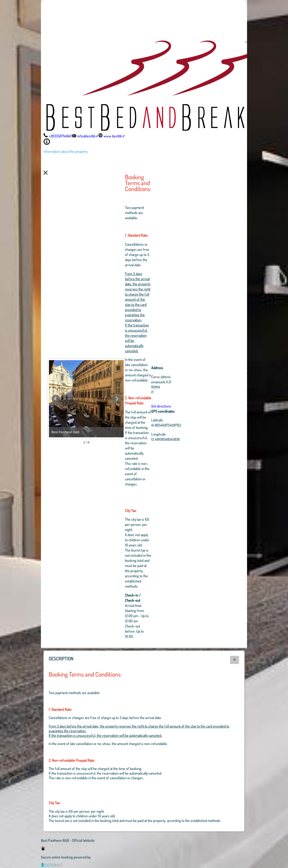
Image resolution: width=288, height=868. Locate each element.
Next (145, 399)
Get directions (189, 406)
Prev (56, 399)
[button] (235, 660)
